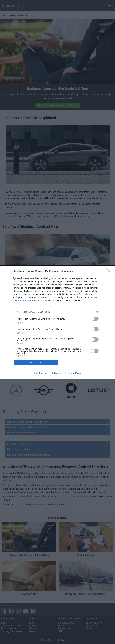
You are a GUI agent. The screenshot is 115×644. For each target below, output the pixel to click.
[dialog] (57, 322)
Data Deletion (41, 373)
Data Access (57, 373)
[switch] (95, 319)
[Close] (109, 271)
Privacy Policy (74, 373)
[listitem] (57, 312)
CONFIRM (36, 362)
